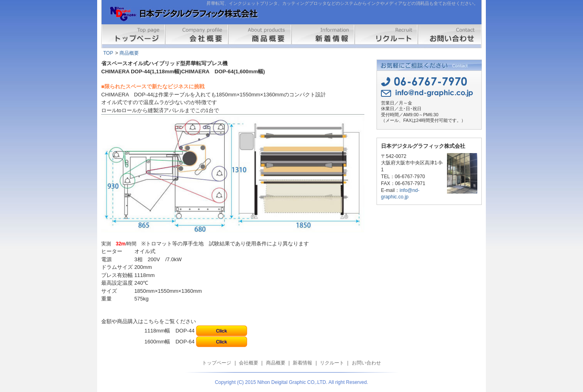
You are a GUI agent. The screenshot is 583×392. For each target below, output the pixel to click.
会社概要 (197, 36)
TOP (108, 53)
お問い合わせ (449, 36)
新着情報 (323, 36)
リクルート (386, 36)
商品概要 (260, 36)
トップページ (134, 36)
